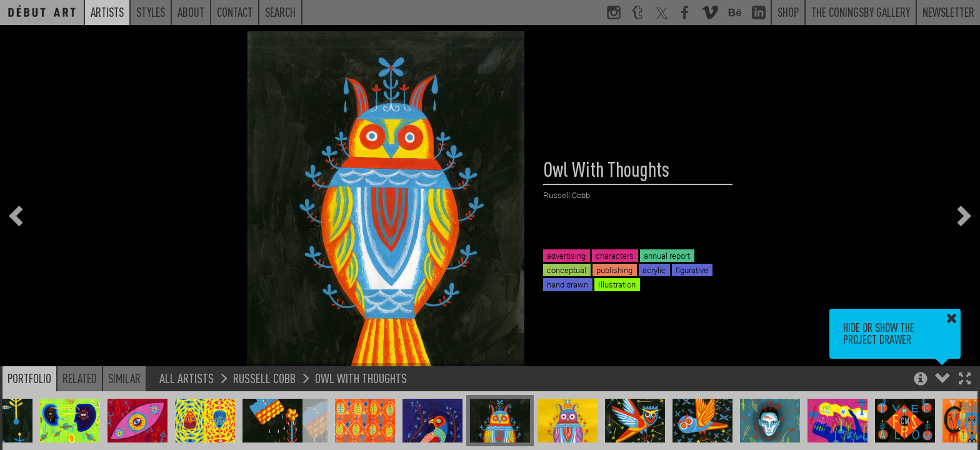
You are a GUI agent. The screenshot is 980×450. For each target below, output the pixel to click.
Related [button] (80, 378)
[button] (965, 380)
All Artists (187, 378)
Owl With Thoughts (361, 378)
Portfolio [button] (29, 378)
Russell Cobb (264, 378)
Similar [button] (124, 378)
